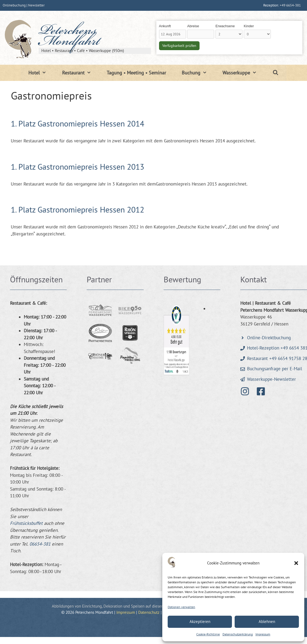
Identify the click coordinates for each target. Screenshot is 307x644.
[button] (296, 563)
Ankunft (165, 26)
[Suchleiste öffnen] (276, 73)
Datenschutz (149, 612)
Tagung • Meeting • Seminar (136, 73)
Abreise (193, 26)
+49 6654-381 (290, 5)
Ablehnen (267, 621)
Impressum (263, 634)
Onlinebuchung (14, 5)
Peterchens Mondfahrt (69, 37)
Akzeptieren (200, 621)
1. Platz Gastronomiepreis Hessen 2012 (77, 209)
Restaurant (80, 73)
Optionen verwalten (181, 607)
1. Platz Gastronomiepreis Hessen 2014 (77, 123)
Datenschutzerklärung (238, 634)
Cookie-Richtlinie (208, 634)
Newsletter (36, 5)
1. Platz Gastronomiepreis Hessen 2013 (77, 167)
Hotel (41, 73)
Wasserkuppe (243, 73)
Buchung (198, 73)
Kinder (249, 26)
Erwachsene (225, 26)
